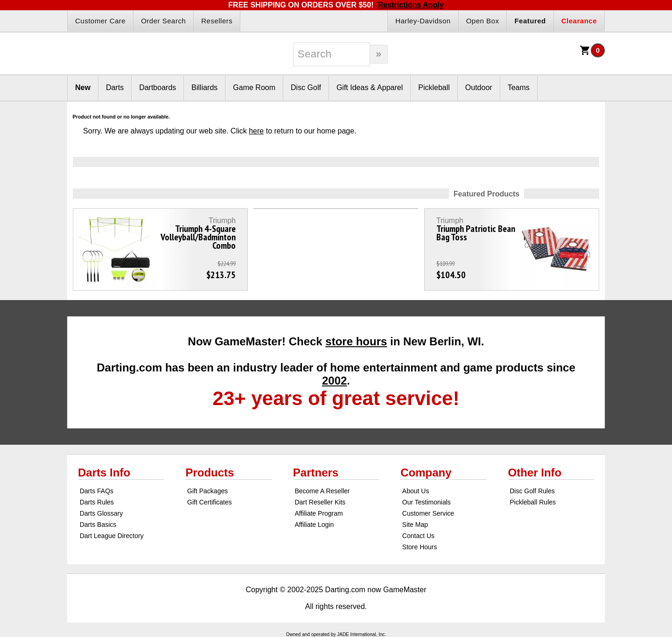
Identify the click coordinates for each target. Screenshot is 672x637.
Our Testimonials (427, 502)
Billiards (204, 87)
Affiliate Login (314, 525)
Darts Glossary (101, 513)
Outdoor (479, 87)
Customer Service (428, 513)
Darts (115, 87)
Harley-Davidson (423, 21)
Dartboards (157, 87)
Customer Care (100, 21)
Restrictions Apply (411, 5)
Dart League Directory (112, 536)
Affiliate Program (318, 513)
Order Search (163, 21)
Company (426, 472)
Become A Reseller (322, 491)
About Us (416, 491)
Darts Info (104, 472)
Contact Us (418, 536)
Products (210, 472)
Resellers (217, 21)
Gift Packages (207, 491)
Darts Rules (97, 502)
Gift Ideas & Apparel (370, 87)
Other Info (535, 472)
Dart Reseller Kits (320, 502)
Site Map (415, 525)
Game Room (254, 87)
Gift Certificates (210, 502)
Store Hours (420, 547)
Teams (519, 87)
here (256, 131)
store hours (356, 341)
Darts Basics (98, 525)
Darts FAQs (97, 491)
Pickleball (434, 87)
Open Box (483, 21)
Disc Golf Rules (532, 491)
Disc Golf (306, 87)
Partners (316, 472)
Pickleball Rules (533, 502)
